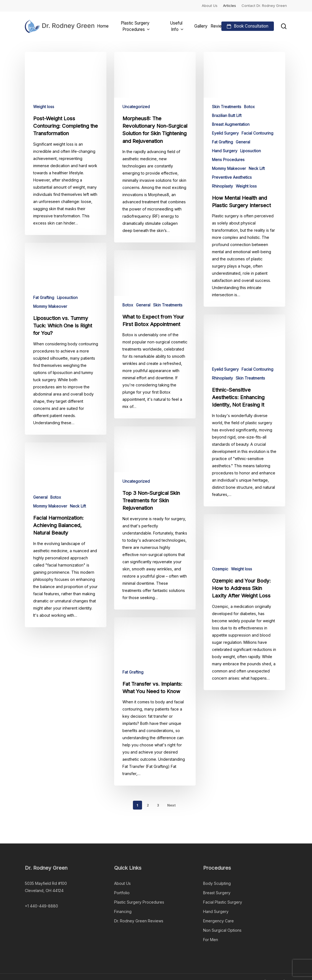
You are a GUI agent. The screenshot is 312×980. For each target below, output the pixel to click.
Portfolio (122, 893)
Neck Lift (257, 168)
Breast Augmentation (231, 124)
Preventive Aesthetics (232, 177)
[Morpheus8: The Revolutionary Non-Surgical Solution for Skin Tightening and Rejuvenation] (155, 147)
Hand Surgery (225, 151)
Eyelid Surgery (225, 133)
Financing (123, 911)
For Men (211, 940)
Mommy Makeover (229, 168)
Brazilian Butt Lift (227, 115)
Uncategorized (136, 107)
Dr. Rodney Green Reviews (139, 921)
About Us (122, 883)
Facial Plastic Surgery (223, 902)
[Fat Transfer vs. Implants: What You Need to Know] (155, 717)
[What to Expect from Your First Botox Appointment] (155, 349)
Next (171, 805)
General (243, 142)
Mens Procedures (228, 160)
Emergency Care (218, 921)
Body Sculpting (217, 883)
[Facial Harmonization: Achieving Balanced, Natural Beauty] (66, 539)
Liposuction (251, 151)
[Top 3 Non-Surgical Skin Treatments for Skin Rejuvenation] (155, 533)
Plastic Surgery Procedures (139, 902)
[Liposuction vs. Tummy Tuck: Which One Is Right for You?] (66, 343)
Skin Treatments (227, 107)
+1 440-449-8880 (41, 906)
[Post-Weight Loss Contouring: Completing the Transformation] (66, 143)
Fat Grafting (222, 142)
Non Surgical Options (222, 930)
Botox (249, 107)
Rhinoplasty (222, 186)
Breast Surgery (217, 893)
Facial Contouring (257, 133)
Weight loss (44, 107)
